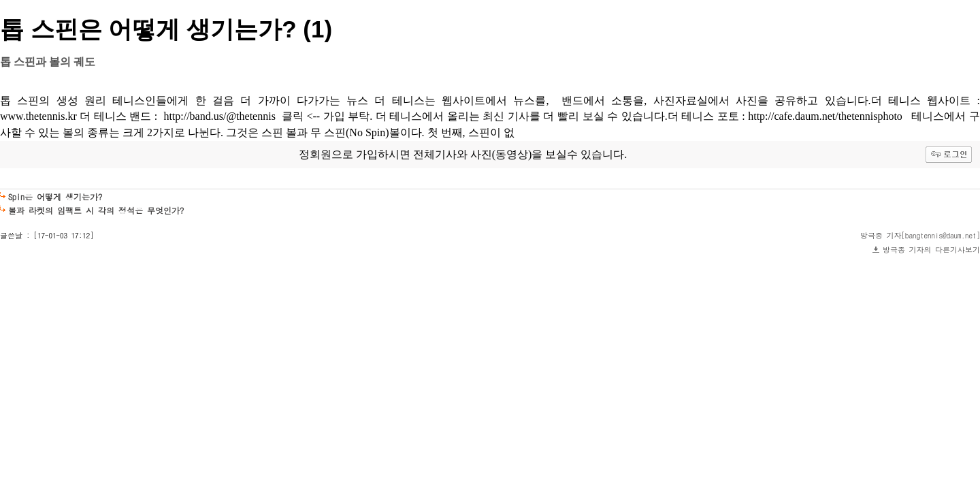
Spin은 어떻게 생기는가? (55, 196)
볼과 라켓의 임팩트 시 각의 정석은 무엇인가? (96, 210)
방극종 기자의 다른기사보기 (931, 250)
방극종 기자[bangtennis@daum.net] (920, 235)
